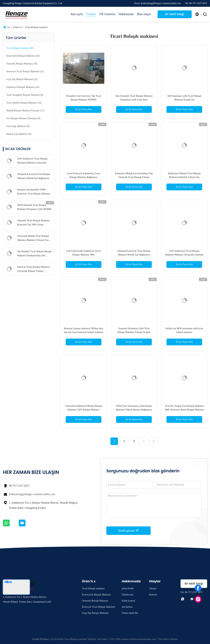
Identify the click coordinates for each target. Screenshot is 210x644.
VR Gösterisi (107, 14)
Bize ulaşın (144, 14)
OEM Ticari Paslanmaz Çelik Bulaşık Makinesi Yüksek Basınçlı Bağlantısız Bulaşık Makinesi (134, 410)
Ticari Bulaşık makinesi (36, 27)
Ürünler (91, 14)
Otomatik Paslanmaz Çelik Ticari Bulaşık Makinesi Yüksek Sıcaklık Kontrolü (134, 332)
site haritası (127, 607)
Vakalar (153, 589)
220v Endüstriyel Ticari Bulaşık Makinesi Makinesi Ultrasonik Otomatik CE (32, 161)
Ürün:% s (17, 27)
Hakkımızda (126, 14)
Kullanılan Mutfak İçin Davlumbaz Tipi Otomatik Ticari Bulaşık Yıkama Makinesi (134, 177)
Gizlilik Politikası (40, 639)
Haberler (153, 595)
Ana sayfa (77, 14)
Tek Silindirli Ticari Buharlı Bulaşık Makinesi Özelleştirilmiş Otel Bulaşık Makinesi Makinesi (34, 254)
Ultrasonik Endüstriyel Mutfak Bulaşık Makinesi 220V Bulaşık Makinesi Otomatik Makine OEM (84, 410)
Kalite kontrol (128, 601)
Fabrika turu (128, 595)
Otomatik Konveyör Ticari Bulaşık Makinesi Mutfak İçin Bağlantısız (34, 176)
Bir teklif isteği (175, 14)
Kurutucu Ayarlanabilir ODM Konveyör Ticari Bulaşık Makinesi (34, 192)
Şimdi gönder (128, 530)
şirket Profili (128, 589)
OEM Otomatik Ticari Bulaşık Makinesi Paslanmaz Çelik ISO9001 (34, 207)
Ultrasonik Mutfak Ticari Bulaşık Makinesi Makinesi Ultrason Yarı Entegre (33, 238)
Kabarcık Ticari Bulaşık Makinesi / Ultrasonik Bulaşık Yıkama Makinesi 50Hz (34, 269)
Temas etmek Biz (130, 613)
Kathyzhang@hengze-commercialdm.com (32, 494)
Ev (9, 27)
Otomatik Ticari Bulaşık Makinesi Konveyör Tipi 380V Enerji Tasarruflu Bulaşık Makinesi (33, 223)
